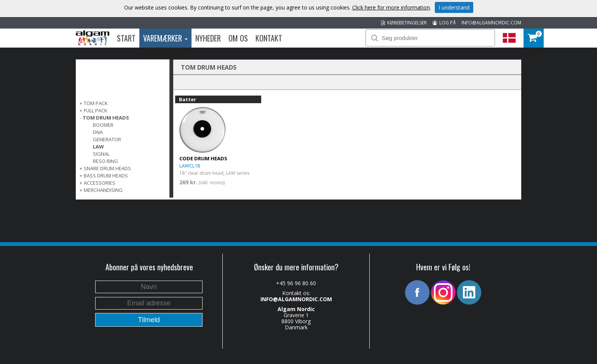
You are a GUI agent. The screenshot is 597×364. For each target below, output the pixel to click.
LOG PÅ (444, 23)
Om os (238, 38)
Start (126, 38)
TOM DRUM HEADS (106, 118)
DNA (98, 132)
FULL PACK (96, 110)
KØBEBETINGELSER (404, 23)
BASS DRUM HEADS (106, 176)
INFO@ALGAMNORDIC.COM (491, 23)
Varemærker (165, 38)
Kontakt (269, 38)
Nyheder (208, 38)
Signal (101, 154)
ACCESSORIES (100, 183)
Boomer (103, 125)
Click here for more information (391, 7)
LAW (98, 147)
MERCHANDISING (103, 190)
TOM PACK (96, 103)
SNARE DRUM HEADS (107, 168)
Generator (107, 139)
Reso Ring (105, 161)
